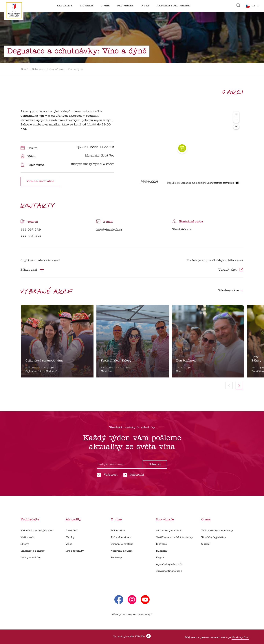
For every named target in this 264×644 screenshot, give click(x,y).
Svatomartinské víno (169, 571)
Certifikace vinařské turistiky (174, 538)
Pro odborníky (75, 551)
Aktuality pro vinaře (169, 531)
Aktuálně (71, 531)
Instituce (161, 544)
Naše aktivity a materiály (217, 531)
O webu (206, 544)
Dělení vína (118, 531)
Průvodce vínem (121, 538)
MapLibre (172, 183)
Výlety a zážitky (31, 558)
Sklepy (25, 544)
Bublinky (162, 551)
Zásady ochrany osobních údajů (132, 614)
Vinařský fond (240, 637)
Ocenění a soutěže (122, 544)
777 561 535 (31, 236)
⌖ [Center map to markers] (236, 127)
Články (70, 538)
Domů (25, 69)
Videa (69, 544)
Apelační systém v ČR (170, 564)
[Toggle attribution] (237, 183)
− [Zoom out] (236, 120)
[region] (182, 148)
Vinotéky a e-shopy (33, 551)
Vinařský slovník (122, 551)
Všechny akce (231, 291)
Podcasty (116, 558)
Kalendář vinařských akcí (37, 531)
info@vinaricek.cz (109, 230)
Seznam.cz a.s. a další (192, 183)
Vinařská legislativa (214, 538)
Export (160, 558)
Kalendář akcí (55, 69)
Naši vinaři (27, 538)
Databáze (37, 69)
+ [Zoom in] (236, 114)
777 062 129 (31, 230)
